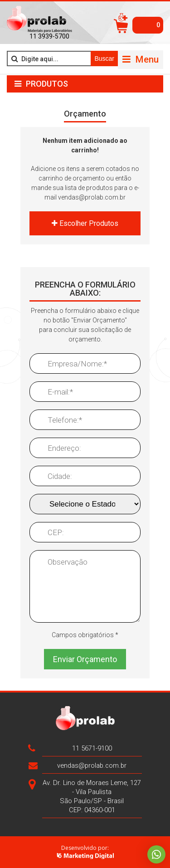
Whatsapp (156, 854)
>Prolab (39, 20)
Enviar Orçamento (85, 659)
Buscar (104, 59)
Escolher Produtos (85, 223)
